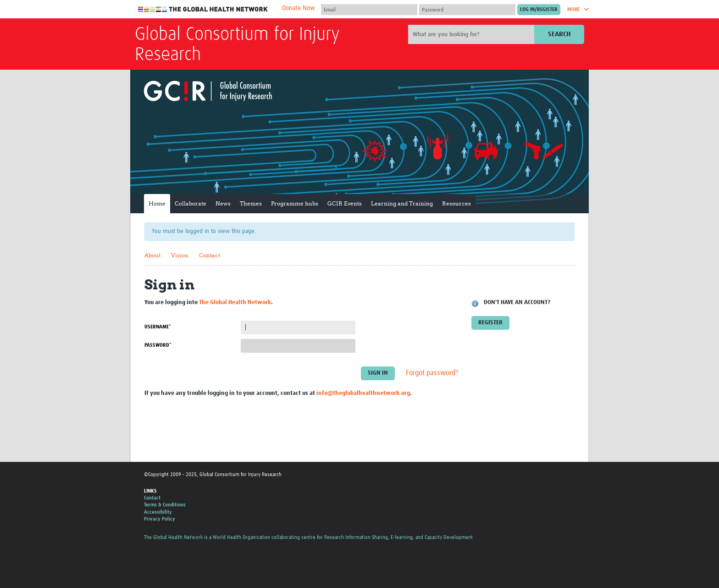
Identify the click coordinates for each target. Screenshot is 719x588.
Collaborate (191, 203)
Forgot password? (432, 373)
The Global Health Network (203, 9)
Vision (180, 255)
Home (157, 203)
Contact (210, 255)
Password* (158, 345)
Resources (456, 203)
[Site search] (472, 34)
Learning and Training (402, 203)
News (223, 203)
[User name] (369, 10)
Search (559, 34)
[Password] (467, 10)
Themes (251, 203)
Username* (158, 327)
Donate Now (299, 8)
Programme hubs (295, 203)
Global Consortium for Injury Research (237, 45)
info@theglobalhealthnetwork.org (363, 393)
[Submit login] (539, 10)
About (152, 255)
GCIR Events (345, 203)
